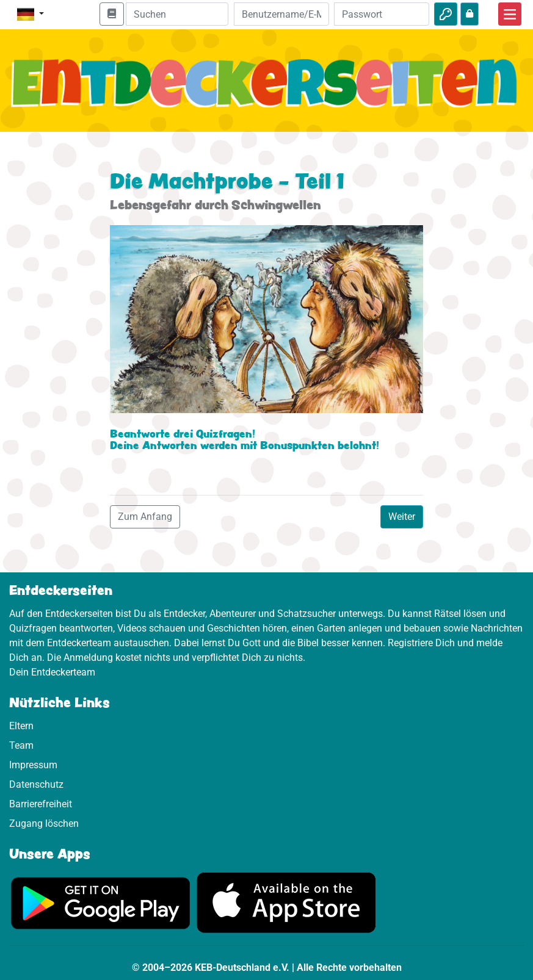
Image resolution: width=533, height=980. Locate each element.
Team (21, 745)
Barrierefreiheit (41, 804)
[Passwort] (382, 14)
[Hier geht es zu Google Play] (101, 902)
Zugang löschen (44, 823)
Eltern (21, 726)
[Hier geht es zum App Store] (286, 902)
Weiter (402, 517)
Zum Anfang (145, 517)
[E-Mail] (281, 14)
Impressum (33, 765)
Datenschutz (36, 784)
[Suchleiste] (177, 14)
